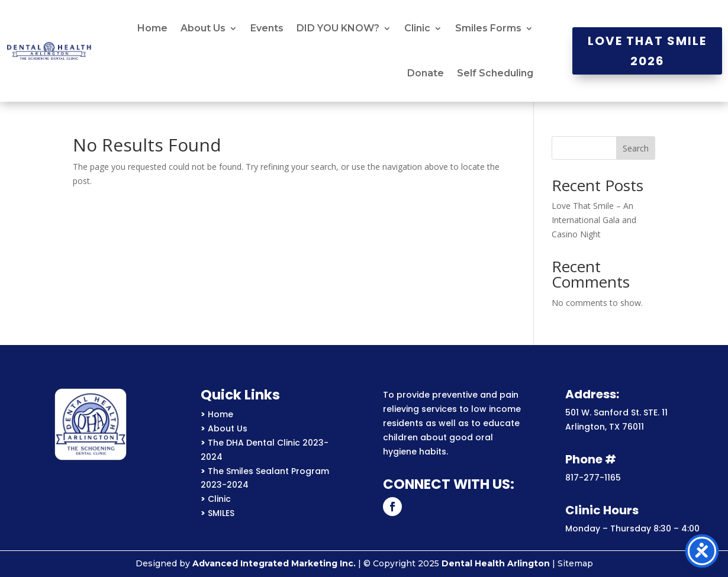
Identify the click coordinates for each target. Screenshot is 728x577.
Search (636, 148)
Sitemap (575, 563)
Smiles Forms (488, 28)
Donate (426, 73)
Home (152, 28)
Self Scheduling (495, 73)
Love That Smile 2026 (647, 51)
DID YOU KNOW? (338, 28)
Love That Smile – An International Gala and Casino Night (594, 220)
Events (267, 28)
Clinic (417, 28)
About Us (203, 28)
